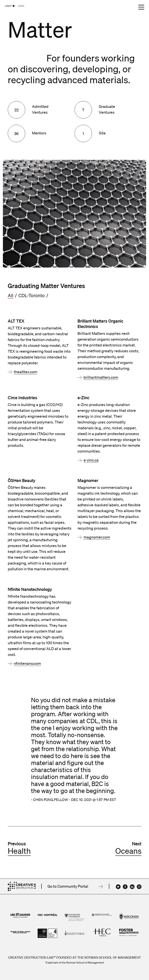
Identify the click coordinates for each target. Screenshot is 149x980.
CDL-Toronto (32, 295)
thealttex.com (25, 372)
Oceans (128, 851)
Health (19, 851)
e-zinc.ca (91, 460)
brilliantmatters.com (101, 377)
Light (8, 6)
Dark (21, 6)
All (11, 295)
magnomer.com (97, 537)
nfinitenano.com (27, 663)
